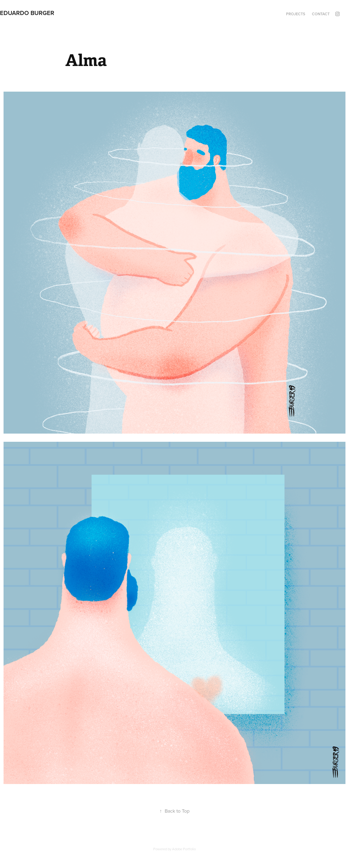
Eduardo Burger (27, 13)
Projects (296, 14)
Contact (321, 14)
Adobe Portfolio (184, 849)
